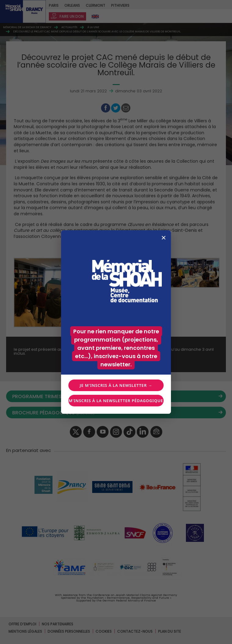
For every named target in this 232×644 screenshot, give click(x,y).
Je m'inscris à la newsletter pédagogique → (116, 401)
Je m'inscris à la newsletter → (116, 385)
